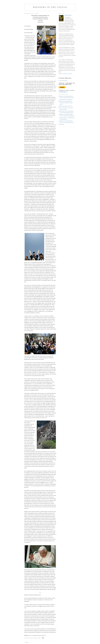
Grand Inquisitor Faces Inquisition (66, 99)
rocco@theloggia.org (63, 92)
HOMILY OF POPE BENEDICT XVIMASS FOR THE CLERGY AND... (66, 103)
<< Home (26, 642)
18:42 (39, 638)
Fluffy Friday (61, 124)
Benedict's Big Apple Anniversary (65, 106)
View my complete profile (65, 74)
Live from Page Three (63, 81)
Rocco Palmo (68, 15)
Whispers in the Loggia (50, 7)
